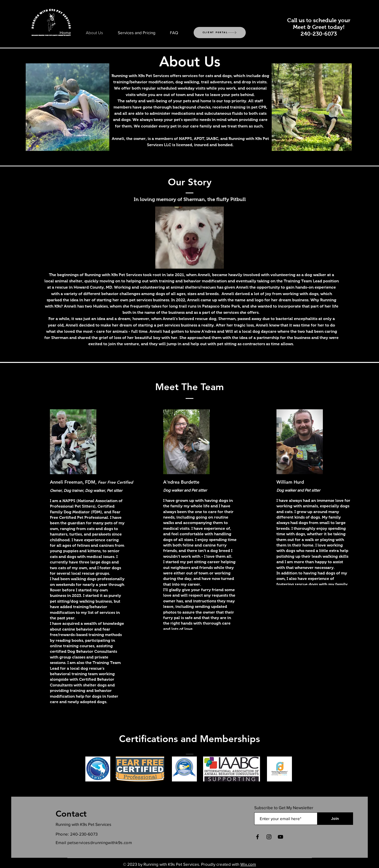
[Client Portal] (220, 33)
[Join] (335, 819)
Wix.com (248, 864)
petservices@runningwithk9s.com (100, 842)
